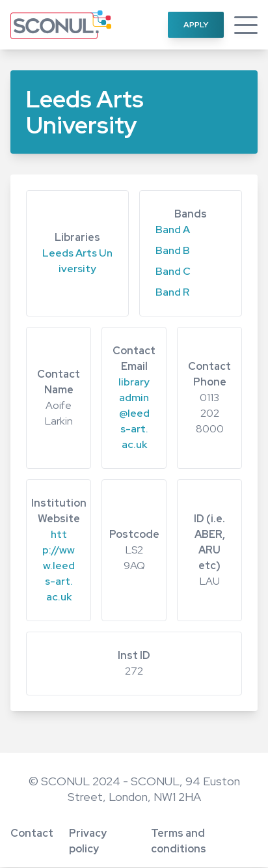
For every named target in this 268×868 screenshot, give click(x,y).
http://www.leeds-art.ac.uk (59, 566)
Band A (173, 230)
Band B (173, 250)
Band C (173, 271)
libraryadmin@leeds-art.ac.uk (134, 413)
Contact (32, 833)
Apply (196, 25)
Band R (172, 292)
